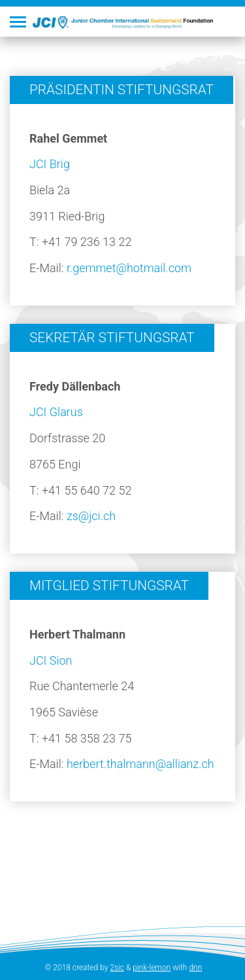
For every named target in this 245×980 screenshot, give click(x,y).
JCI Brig (50, 164)
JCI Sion (51, 660)
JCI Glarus (56, 412)
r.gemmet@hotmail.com (129, 268)
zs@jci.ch (91, 516)
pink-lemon (152, 968)
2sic (117, 968)
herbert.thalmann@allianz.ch (140, 764)
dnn (195, 968)
